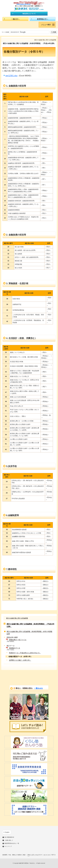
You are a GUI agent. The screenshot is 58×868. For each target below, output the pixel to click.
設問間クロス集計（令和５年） (20, 660)
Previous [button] (12, 708)
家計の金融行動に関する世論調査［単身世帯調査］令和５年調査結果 (29, 633)
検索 (55, 32)
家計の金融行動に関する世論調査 (17, 618)
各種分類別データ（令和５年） (20, 657)
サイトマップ (8, 846)
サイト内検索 (5, 32)
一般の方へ (15, 19)
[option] (16, 707)
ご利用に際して (9, 840)
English (7, 832)
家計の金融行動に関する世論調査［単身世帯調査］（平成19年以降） (31, 625)
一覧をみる (39, 688)
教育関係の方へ (43, 19)
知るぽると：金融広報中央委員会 (29, 9)
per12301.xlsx (12, 76)
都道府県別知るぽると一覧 (12, 843)
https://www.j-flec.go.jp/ (24, 4)
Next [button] (46, 708)
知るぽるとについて (29, 14)
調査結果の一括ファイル (18, 640)
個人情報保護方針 (9, 837)
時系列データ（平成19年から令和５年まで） (25, 653)
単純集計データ (15, 648)
